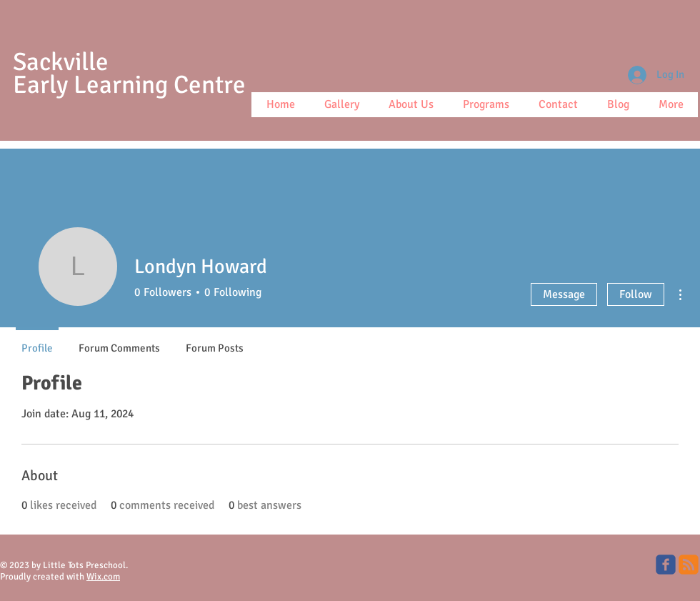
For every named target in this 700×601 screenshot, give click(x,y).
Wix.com (103, 577)
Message (564, 294)
